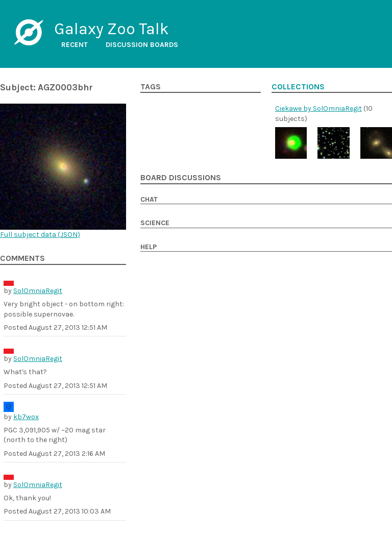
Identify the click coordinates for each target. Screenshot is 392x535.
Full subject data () (40, 235)
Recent (75, 45)
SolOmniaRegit (38, 291)
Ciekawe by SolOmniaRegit (318, 108)
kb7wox (26, 417)
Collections (298, 87)
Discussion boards (142, 45)
